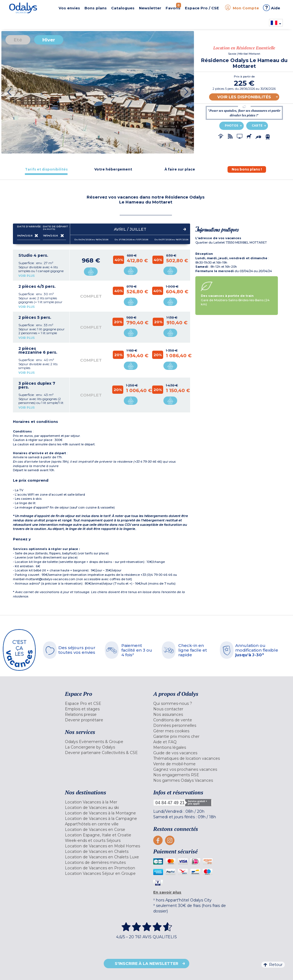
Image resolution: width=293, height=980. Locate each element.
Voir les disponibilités (244, 97)
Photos (232, 126)
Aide (272, 8)
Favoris (173, 6)
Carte (257, 126)
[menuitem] (105, 703)
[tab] (46, 169)
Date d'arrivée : (29, 228)
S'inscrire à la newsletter (146, 964)
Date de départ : (54, 228)
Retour (273, 965)
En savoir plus (167, 892)
